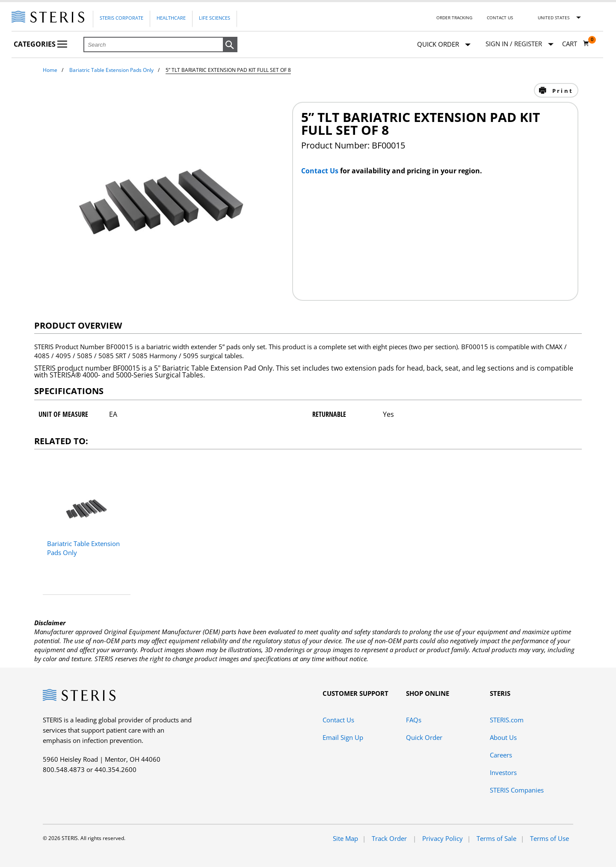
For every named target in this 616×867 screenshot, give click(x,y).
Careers (501, 755)
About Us (503, 737)
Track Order (390, 838)
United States (554, 18)
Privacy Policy (443, 838)
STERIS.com (507, 720)
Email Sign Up (343, 737)
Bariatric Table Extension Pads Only (111, 70)
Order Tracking (454, 18)
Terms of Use (549, 838)
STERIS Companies (517, 790)
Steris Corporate (121, 18)
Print (561, 91)
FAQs (414, 720)
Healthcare (171, 18)
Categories (40, 44)
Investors (503, 772)
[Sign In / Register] (520, 44)
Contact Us (500, 18)
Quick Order (444, 45)
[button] (230, 45)
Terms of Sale (496, 838)
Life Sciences (215, 18)
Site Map (345, 838)
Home (50, 70)
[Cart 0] (576, 44)
